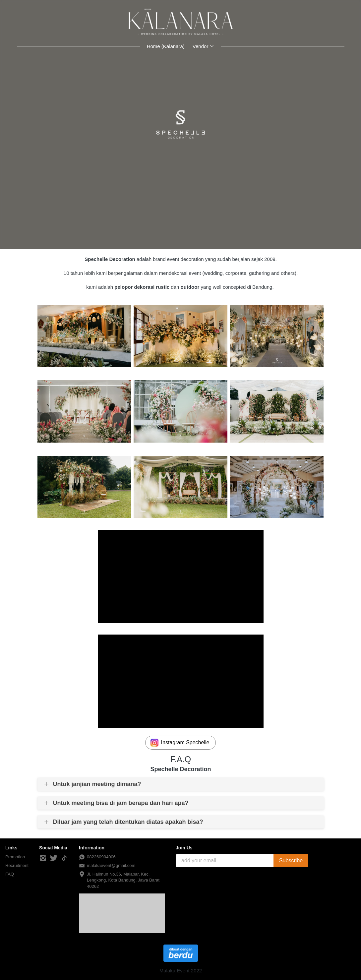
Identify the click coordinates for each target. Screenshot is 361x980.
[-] (43, 858)
